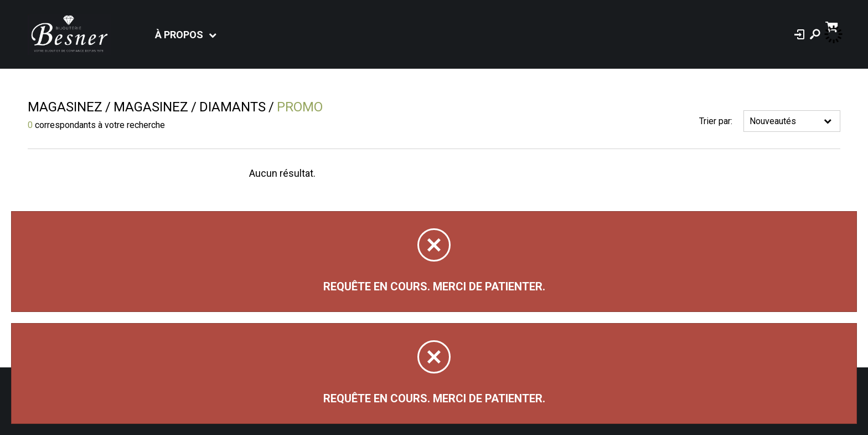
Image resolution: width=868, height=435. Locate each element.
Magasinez (65, 107)
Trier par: (716, 121)
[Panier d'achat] (833, 26)
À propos (179, 35)
